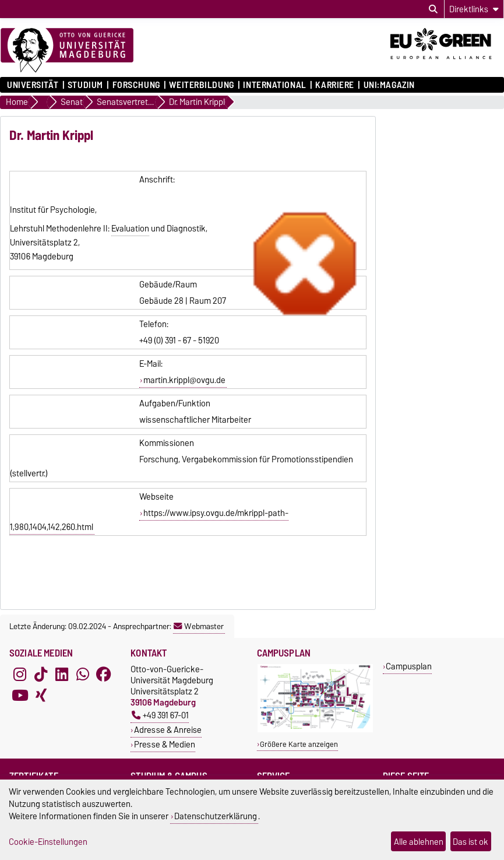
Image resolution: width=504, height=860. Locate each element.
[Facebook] (104, 674)
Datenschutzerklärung (216, 816)
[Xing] (41, 695)
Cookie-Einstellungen (48, 842)
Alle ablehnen (419, 842)
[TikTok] (41, 674)
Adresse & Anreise (168, 730)
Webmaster (199, 626)
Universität (33, 85)
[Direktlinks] (474, 9)
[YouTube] (20, 695)
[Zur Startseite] (67, 51)
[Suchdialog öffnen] (433, 9)
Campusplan (409, 666)
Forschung (136, 85)
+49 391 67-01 (160, 715)
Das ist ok (470, 842)
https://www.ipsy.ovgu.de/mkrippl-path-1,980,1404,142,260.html (149, 520)
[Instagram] (20, 674)
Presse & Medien (165, 744)
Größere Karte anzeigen (299, 744)
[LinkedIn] (62, 674)
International (274, 85)
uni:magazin (389, 85)
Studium (85, 85)
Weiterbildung (201, 85)
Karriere (334, 85)
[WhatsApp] (83, 674)
